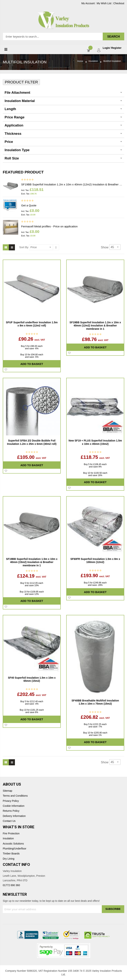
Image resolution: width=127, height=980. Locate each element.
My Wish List (104, 3)
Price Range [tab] (15, 117)
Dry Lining (9, 859)
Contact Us (9, 821)
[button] (6, 370)
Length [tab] (10, 109)
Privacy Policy (11, 801)
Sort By (24, 247)
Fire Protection (11, 834)
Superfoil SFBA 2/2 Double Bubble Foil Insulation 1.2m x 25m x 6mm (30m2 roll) (32, 442)
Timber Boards (11, 854)
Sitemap (7, 791)
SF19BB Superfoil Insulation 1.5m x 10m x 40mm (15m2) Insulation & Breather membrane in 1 (32, 562)
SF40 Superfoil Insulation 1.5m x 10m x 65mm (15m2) (32, 679)
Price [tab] (9, 142)
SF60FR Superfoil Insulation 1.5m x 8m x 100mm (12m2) (95, 561)
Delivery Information (14, 816)
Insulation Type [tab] (17, 150)
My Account (88, 3)
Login (106, 48)
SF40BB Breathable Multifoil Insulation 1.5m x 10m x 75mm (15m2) (95, 702)
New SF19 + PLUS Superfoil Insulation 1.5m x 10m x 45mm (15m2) (95, 442)
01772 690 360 (11, 885)
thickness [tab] (13, 134)
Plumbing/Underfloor (15, 849)
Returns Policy (11, 811)
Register (116, 48)
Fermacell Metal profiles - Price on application (49, 226)
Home (80, 61)
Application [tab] (14, 125)
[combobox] (63, 36)
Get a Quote (29, 205)
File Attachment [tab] (17, 93)
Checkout (119, 3)
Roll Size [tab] (12, 158)
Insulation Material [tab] (20, 101)
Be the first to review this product (27, 180)
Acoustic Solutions (13, 844)
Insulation (93, 61)
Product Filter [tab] (21, 82)
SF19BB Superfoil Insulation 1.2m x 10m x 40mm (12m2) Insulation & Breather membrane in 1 (73, 184)
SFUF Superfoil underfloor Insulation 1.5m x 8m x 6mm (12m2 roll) (32, 324)
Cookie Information (14, 806)
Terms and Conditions (15, 796)
